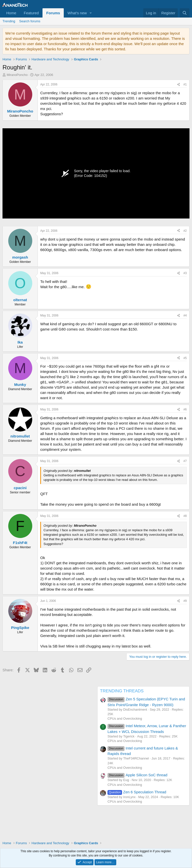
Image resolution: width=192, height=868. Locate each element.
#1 (185, 84)
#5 (185, 358)
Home (11, 13)
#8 (185, 516)
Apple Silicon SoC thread (137, 775)
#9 (185, 601)
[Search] (185, 13)
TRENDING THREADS (122, 691)
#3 (185, 273)
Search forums (30, 21)
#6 (185, 409)
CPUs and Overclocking (125, 719)
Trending (9, 21)
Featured (31, 13)
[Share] (178, 85)
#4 (185, 315)
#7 (185, 461)
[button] (91, 13)
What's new (77, 13)
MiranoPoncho (17, 75)
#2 (185, 231)
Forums (53, 13)
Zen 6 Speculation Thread (137, 792)
